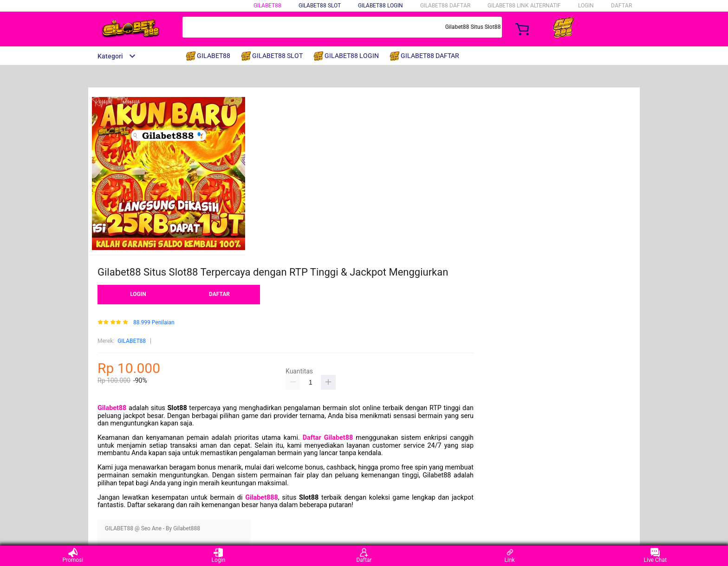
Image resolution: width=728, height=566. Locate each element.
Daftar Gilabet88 (328, 438)
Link (510, 556)
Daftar (364, 556)
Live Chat (655, 556)
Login (219, 556)
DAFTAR (621, 6)
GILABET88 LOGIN (380, 6)
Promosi (73, 556)
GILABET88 (267, 6)
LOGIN (586, 6)
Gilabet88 (112, 408)
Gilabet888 (262, 498)
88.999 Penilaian (154, 323)
